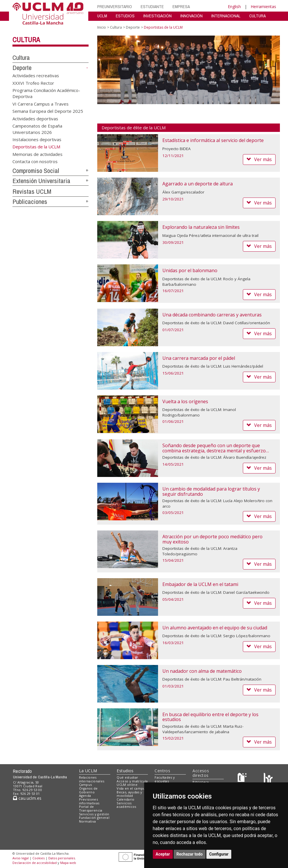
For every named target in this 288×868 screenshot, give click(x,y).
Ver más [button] (259, 159)
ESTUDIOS (125, 16)
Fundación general (94, 818)
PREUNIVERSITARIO (115, 7)
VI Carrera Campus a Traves (41, 104)
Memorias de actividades (37, 154)
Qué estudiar (127, 777)
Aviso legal (21, 858)
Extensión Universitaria (41, 181)
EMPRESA (181, 7)
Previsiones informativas (89, 801)
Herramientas (263, 7)
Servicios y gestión (94, 814)
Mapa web (68, 863)
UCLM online (127, 785)
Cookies (38, 858)
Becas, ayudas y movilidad (129, 794)
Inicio (102, 27)
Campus (86, 785)
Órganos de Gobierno (88, 790)
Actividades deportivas (35, 118)
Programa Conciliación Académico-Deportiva (46, 93)
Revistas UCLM (32, 191)
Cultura (26, 40)
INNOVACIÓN (191, 16)
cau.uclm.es (27, 798)
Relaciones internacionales (92, 779)
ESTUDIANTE (152, 7)
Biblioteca (201, 782)
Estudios (125, 771)
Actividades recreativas (36, 75)
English (234, 7)
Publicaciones (30, 202)
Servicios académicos (126, 805)
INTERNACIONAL (226, 16)
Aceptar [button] (163, 854)
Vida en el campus (132, 788)
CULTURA (257, 16)
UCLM (102, 16)
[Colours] (268, 778)
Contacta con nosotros (35, 161)
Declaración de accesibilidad (35, 863)
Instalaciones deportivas (37, 139)
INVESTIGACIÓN (157, 16)
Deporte (22, 68)
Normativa (88, 821)
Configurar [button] (219, 854)
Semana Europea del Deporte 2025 (48, 111)
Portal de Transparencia (91, 808)
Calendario (125, 799)
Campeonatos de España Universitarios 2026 (37, 129)
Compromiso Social (36, 171)
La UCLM (88, 771)
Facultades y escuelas (165, 779)
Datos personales (62, 858)
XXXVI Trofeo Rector (33, 83)
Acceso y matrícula (132, 781)
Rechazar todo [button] (190, 854)
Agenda (85, 796)
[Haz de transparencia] (243, 778)
